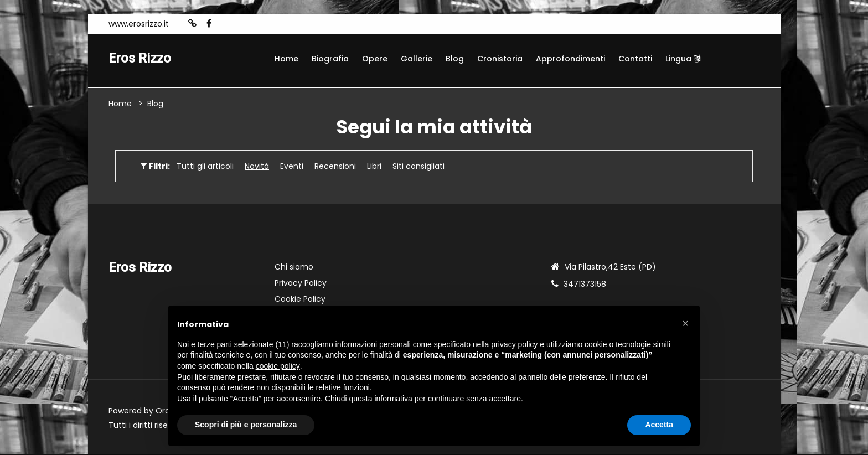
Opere (375, 59)
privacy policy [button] (514, 344)
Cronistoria (500, 59)
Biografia (330, 59)
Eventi (292, 167)
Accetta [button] (659, 425)
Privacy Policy (301, 283)
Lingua (683, 59)
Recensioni (335, 167)
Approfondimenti (570, 59)
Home (286, 59)
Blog (455, 59)
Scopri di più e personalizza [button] (246, 425)
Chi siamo (294, 267)
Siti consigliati (418, 167)
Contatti (635, 59)
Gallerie (417, 59)
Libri (374, 167)
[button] (685, 323)
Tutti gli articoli (205, 167)
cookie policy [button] (278, 366)
